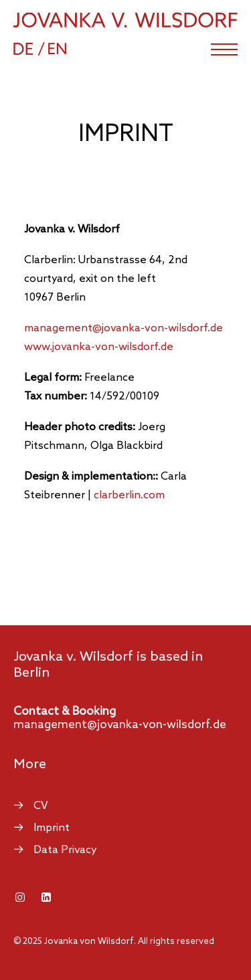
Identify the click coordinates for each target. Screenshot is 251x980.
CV (41, 806)
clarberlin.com (129, 495)
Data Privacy (65, 850)
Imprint (52, 828)
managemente (123, 328)
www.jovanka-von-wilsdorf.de (99, 347)
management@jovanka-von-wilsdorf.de (120, 725)
